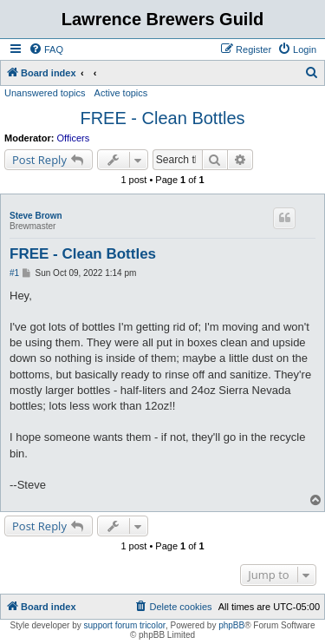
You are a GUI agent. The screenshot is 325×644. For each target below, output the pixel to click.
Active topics (121, 93)
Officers (74, 138)
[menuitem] (46, 49)
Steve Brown (36, 216)
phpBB (231, 625)
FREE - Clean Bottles (162, 118)
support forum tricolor (125, 625)
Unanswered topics (45, 93)
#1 (14, 273)
